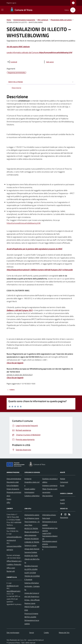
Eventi (62, 503)
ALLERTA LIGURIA (31, 569)
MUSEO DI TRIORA (31, 528)
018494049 (11, 528)
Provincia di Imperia (31, 613)
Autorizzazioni (29, 492)
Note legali (46, 518)
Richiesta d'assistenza (50, 548)
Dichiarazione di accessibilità (32, 622)
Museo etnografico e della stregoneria (32, 534)
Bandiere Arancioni (31, 566)
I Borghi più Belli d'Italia (32, 561)
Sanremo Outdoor (31, 552)
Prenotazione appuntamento (50, 543)
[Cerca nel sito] (72, 10)
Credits (46, 633)
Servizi (32, 633)
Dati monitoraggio (13, 633)
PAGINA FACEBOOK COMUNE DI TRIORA (32, 540)
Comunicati (64, 482)
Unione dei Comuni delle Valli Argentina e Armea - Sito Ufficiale (32, 596)
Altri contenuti (43, 20)
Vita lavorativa (47, 496)
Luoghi (62, 500)
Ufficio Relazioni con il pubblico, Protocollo (14, 563)
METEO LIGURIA (30, 617)
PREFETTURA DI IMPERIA (32, 608)
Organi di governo (13, 489)
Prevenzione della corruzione (61, 20)
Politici (9, 499)
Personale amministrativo (14, 494)
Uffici (8, 502)
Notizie (63, 479)
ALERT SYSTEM (30, 573)
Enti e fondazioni (13, 485)
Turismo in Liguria (30, 545)
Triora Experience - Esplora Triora (32, 523)
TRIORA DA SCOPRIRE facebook (32, 578)
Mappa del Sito (64, 633)
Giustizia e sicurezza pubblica (50, 480)
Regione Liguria (11, 3)
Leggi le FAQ (47, 533)
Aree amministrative (14, 479)
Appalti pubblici (30, 489)
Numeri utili (11, 571)
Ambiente (28, 479)
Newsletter (64, 517)
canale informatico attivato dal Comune (39, 52)
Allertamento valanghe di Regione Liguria (32, 517)
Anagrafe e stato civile (32, 484)
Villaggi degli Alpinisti (32, 549)
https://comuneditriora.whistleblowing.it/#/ (24, 223)
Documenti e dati (13, 482)
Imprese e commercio (50, 485)
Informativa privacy (49, 515)
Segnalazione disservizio (50, 537)
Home (9, 20)
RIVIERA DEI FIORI (31, 556)
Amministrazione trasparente (24, 20)
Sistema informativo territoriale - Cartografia (32, 586)
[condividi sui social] (12, 62)
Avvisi (62, 485)
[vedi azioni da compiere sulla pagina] (48, 62)
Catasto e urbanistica (32, 496)
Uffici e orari (11, 568)
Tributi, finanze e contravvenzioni (50, 491)
